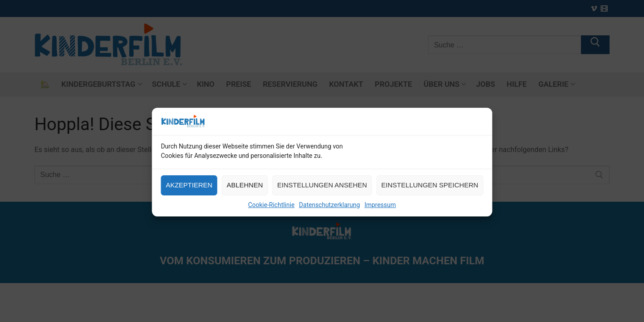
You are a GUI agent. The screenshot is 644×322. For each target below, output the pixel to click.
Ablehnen (245, 191)
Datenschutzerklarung (330, 211)
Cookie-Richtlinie (271, 211)
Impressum (380, 211)
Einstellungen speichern (430, 191)
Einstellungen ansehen (322, 191)
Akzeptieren (189, 191)
